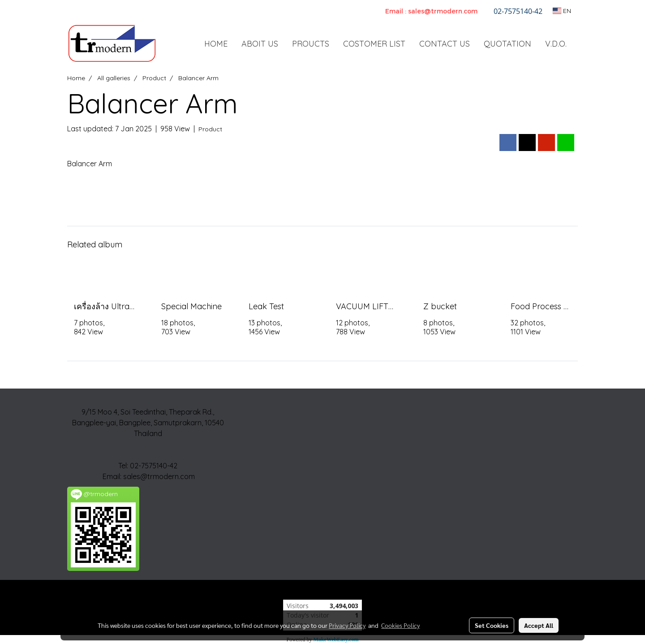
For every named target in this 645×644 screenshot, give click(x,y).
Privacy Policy (347, 625)
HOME (216, 44)
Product (210, 129)
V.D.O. (556, 44)
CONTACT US (445, 44)
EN (562, 11)
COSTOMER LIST (374, 44)
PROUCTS (311, 44)
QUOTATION (507, 44)
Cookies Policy (400, 625)
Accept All (539, 625)
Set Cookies (492, 625)
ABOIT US (260, 44)
